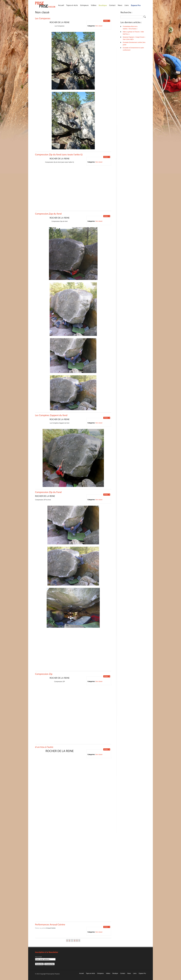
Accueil (81, 973)
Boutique (115, 973)
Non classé (99, 26)
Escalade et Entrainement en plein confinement (133, 49)
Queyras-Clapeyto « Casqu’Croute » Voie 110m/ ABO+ (134, 38)
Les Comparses (59, 26)
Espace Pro (142, 973)
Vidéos (108, 973)
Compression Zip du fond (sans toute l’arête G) (60, 162)
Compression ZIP (60, 682)
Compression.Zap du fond (59, 221)
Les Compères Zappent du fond (60, 423)
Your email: (39, 957)
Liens (135, 973)
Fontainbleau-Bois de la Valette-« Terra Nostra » (130, 28)
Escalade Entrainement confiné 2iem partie (134, 44)
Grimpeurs (100, 973)
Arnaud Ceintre (51, 928)
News (129, 973)
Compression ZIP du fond (43, 500)
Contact (123, 973)
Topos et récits (90, 973)
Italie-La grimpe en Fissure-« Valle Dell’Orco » (133, 33)
